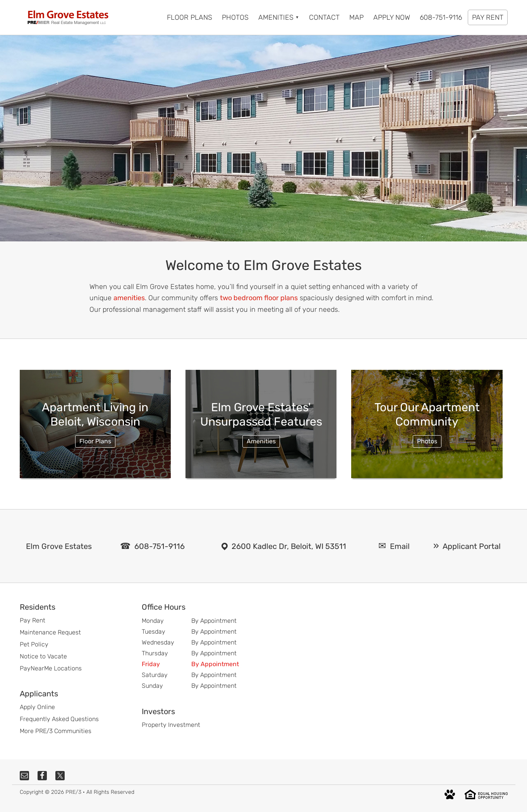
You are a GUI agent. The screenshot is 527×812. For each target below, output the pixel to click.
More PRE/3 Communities (56, 731)
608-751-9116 (160, 546)
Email (400, 546)
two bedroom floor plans (259, 298)
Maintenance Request (50, 632)
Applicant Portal (472, 546)
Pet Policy (34, 644)
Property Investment (171, 725)
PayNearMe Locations (51, 668)
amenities (129, 298)
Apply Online (37, 707)
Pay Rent (33, 620)
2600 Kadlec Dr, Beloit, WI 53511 (289, 546)
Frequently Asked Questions (59, 719)
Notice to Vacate (43, 656)
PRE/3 (73, 792)
